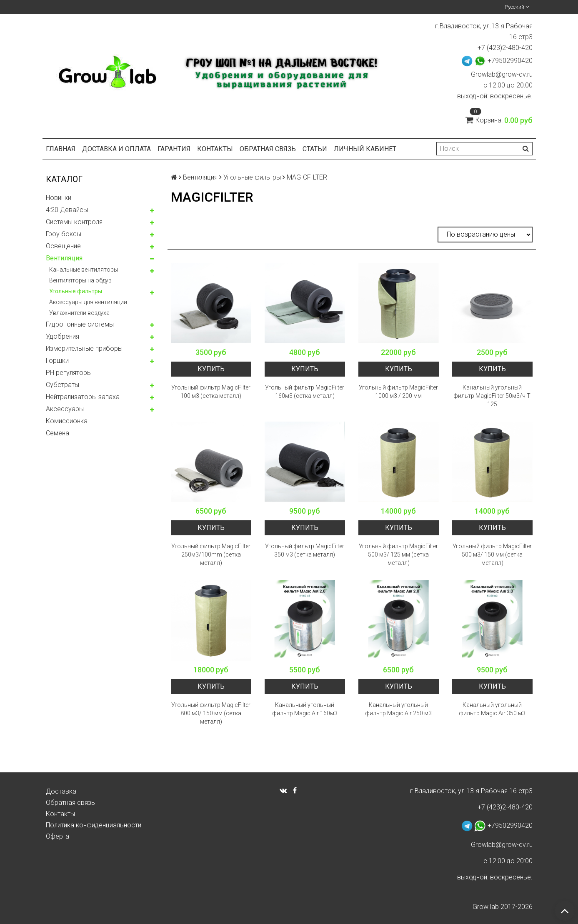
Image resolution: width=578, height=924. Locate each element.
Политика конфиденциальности (94, 825)
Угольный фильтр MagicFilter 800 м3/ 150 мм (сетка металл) (211, 713)
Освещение (63, 246)
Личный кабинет (365, 149)
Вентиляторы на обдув (80, 280)
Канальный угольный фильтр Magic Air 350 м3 (492, 709)
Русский (517, 7)
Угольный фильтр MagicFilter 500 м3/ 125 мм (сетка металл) (398, 554)
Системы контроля (74, 222)
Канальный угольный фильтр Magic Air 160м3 (305, 709)
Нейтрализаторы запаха (83, 397)
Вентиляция (64, 258)
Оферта (58, 836)
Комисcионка (67, 421)
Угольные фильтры (76, 291)
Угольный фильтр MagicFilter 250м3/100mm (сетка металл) (211, 554)
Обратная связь (268, 149)
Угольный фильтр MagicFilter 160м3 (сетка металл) (305, 392)
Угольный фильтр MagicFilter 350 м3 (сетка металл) (305, 550)
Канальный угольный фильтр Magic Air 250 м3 (398, 709)
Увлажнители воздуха (79, 313)
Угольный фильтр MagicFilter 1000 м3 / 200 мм (398, 392)
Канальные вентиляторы (84, 270)
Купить (211, 369)
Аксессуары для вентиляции (88, 302)
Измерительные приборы (84, 348)
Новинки (59, 198)
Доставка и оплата (116, 149)
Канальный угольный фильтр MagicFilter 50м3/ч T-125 (492, 396)
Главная (61, 149)
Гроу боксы (64, 234)
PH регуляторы (69, 373)
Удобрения (63, 336)
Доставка (61, 791)
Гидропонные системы (80, 324)
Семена (58, 433)
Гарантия (174, 149)
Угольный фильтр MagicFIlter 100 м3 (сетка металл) (211, 392)
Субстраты (63, 385)
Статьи (315, 149)
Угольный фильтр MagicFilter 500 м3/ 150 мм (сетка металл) (492, 554)
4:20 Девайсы (67, 210)
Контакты (215, 149)
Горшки (57, 361)
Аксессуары (65, 409)
